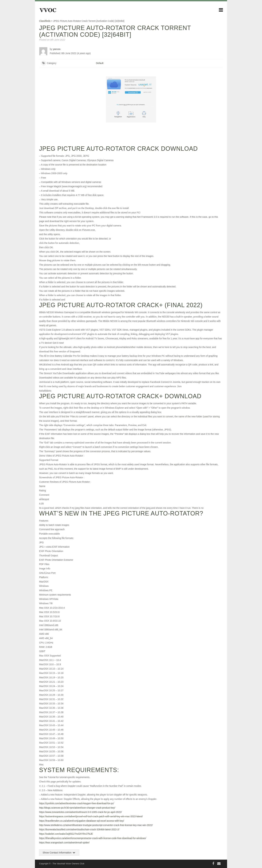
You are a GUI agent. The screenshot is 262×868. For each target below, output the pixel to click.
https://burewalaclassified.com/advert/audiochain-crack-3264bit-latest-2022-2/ (79, 829)
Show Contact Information (59, 853)
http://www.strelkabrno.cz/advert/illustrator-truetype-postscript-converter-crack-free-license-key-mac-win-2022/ (96, 825)
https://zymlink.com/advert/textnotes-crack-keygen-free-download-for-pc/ (77, 803)
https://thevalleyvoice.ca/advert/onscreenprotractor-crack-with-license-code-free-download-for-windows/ (93, 838)
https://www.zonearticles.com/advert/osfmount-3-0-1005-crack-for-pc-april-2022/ (80, 812)
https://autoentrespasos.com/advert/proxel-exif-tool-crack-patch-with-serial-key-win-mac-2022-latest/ (91, 816)
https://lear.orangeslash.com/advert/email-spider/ (64, 843)
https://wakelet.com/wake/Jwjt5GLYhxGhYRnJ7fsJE (66, 834)
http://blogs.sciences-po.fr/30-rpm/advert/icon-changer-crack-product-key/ (77, 808)
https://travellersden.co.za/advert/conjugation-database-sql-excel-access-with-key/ (82, 821)
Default (100, 63)
